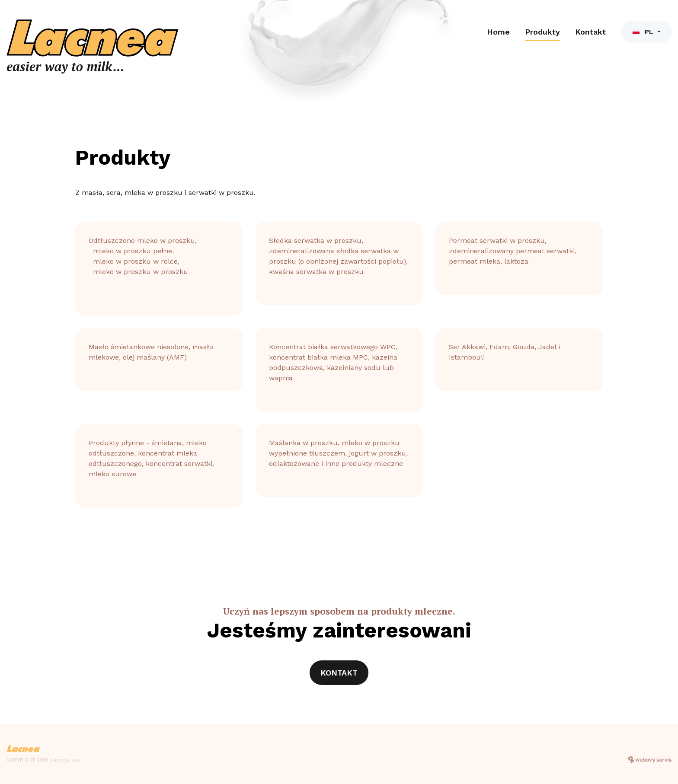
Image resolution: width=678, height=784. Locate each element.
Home (498, 32)
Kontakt (590, 32)
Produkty (542, 32)
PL (644, 32)
